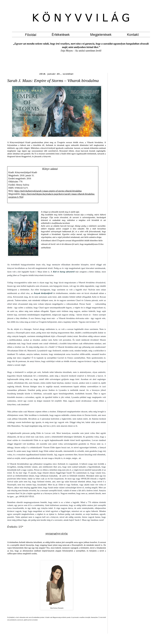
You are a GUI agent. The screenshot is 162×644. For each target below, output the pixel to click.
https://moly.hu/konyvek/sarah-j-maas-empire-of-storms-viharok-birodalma (48, 191)
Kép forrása (54, 608)
